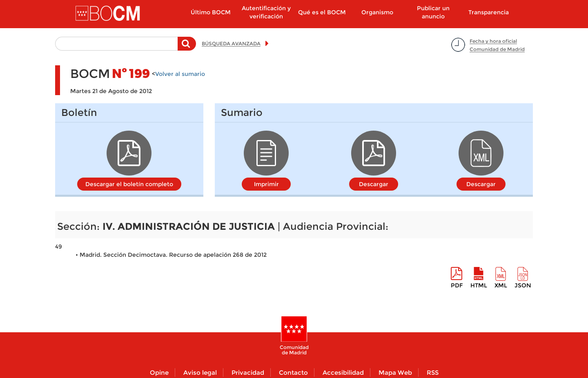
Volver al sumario (180, 74)
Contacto (293, 372)
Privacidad (248, 372)
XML (501, 285)
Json (523, 285)
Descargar (374, 184)
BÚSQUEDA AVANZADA (231, 43)
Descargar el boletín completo (129, 184)
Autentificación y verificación (266, 12)
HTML (479, 285)
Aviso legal (200, 372)
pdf (457, 285)
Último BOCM (211, 12)
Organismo (377, 12)
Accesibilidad (343, 372)
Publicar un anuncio (433, 12)
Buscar (187, 48)
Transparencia (489, 12)
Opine (159, 372)
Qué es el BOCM (322, 12)
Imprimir (266, 184)
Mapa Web (395, 372)
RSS (433, 372)
